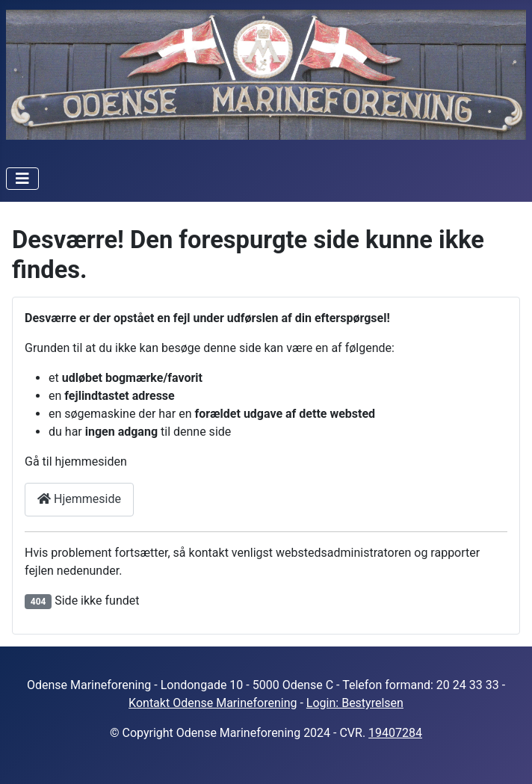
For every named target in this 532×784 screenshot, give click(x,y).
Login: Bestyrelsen (355, 703)
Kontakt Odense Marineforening (213, 703)
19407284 (395, 733)
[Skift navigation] (22, 179)
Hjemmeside (79, 499)
